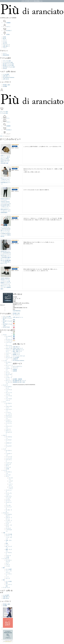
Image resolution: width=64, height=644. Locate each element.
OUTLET (5, 69)
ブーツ (7, 476)
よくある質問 (6, 74)
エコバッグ (8, 467)
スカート (5, 435)
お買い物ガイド (6, 76)
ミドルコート (9, 341)
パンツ (4, 402)
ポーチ (7, 466)
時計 (4, 580)
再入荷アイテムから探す (8, 65)
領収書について (16, 354)
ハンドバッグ (9, 458)
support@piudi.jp (17, 311)
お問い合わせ (6, 79)
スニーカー (8, 475)
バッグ (4, 449)
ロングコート (9, 339)
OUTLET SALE (6, 327)
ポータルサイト (16, 315)
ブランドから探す (7, 61)
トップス (5, 361)
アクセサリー (6, 513)
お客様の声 (15, 359)
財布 (7, 543)
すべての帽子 (9, 569)
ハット (7, 577)
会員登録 (15, 369)
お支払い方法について (18, 348)
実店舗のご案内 (6, 85)
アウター (5, 335)
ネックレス (8, 528)
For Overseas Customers (9, 77)
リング (7, 524)
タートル (8, 373)
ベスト (7, 355)
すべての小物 (9, 534)
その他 (7, 469)
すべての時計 (9, 581)
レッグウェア (6, 559)
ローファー (8, 501)
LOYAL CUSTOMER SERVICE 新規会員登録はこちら (32, 1)
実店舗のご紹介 (16, 313)
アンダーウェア (6, 588)
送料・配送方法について (18, 350)
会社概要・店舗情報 (17, 379)
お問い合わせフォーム (18, 317)
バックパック (9, 463)
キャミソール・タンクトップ (9, 382)
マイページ (15, 368)
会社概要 (5, 86)
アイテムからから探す (8, 62)
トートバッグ (9, 457)
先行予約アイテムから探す (9, 67)
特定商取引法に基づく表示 (19, 382)
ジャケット (8, 353)
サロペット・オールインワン (9, 432)
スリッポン (8, 505)
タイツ (7, 563)
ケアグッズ (8, 556)
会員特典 (15, 371)
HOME (1, 136)
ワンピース (5, 385)
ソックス (8, 566)
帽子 (4, 568)
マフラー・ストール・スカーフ (9, 537)
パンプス (8, 499)
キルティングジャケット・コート (9, 350)
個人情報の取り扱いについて (19, 381)
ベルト (7, 545)
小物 (4, 533)
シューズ (5, 470)
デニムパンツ (9, 416)
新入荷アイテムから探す (8, 64)
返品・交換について (17, 351)
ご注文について (16, 353)
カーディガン (9, 374)
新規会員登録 (6, 55)
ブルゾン (8, 356)
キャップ (8, 578)
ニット (7, 371)
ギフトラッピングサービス (19, 356)
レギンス (8, 565)
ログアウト (20, 366)
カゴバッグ (8, 464)
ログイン (5, 53)
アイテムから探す (4, 113)
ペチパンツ (8, 429)
